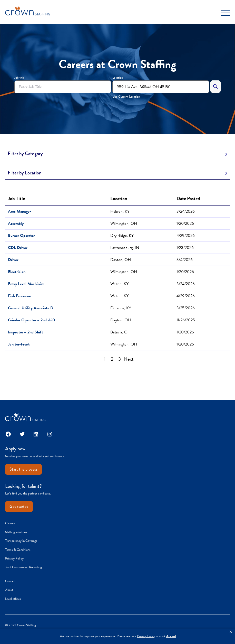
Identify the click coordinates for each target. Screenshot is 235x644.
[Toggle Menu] (225, 13)
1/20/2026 (185, 223)
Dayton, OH (121, 260)
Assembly (16, 223)
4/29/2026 (186, 236)
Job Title (17, 198)
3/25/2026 (186, 308)
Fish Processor (19, 296)
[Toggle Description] (117, 154)
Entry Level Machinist (26, 284)
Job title (19, 78)
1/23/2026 (185, 248)
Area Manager (19, 211)
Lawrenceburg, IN (125, 248)
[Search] (216, 87)
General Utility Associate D (31, 308)
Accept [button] (171, 636)
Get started (19, 506)
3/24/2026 (186, 211)
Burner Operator (21, 236)
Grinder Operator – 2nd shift (32, 320)
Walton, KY (119, 284)
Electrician (17, 272)
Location (118, 78)
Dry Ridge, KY (122, 236)
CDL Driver (18, 248)
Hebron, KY (120, 211)
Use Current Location (126, 97)
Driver (13, 260)
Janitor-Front (19, 344)
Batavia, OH (120, 332)
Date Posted (188, 198)
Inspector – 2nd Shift (26, 332)
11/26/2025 (186, 320)
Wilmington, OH (124, 223)
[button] (231, 632)
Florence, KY (121, 308)
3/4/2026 (185, 260)
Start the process (23, 469)
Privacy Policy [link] (146, 636)
